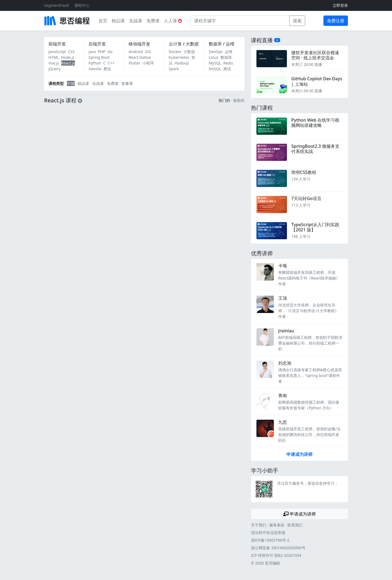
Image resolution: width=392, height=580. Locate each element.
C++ (111, 63)
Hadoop (182, 63)
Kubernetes (179, 57)
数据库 (226, 57)
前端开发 (57, 44)
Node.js (68, 57)
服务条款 (277, 525)
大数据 (189, 52)
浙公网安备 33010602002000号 (278, 548)
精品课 (118, 21)
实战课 (136, 21)
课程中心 (82, 5)
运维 (229, 52)
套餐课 (127, 83)
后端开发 (97, 44)
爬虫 (107, 69)
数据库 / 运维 (222, 44)
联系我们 (295, 525)
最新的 (239, 100)
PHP (102, 52)
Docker (175, 52)
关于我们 (259, 525)
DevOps (216, 52)
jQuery (54, 69)
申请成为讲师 (299, 454)
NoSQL (215, 69)
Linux (214, 57)
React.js (68, 63)
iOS (148, 52)
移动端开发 (139, 44)
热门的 (224, 100)
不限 (71, 83)
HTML (54, 57)
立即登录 (340, 5)
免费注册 (336, 21)
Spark (174, 69)
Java (92, 52)
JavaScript (57, 52)
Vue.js (54, 63)
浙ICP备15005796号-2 (270, 540)
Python (95, 63)
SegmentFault (56, 5)
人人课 (173, 21)
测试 (227, 69)
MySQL (215, 63)
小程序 (148, 63)
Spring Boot (99, 57)
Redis (228, 63)
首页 (103, 21)
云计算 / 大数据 (184, 44)
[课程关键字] (240, 21)
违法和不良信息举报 (268, 533)
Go (110, 52)
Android (136, 52)
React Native (140, 57)
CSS (71, 52)
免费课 (153, 21)
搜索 (297, 21)
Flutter (134, 63)
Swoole (95, 69)
